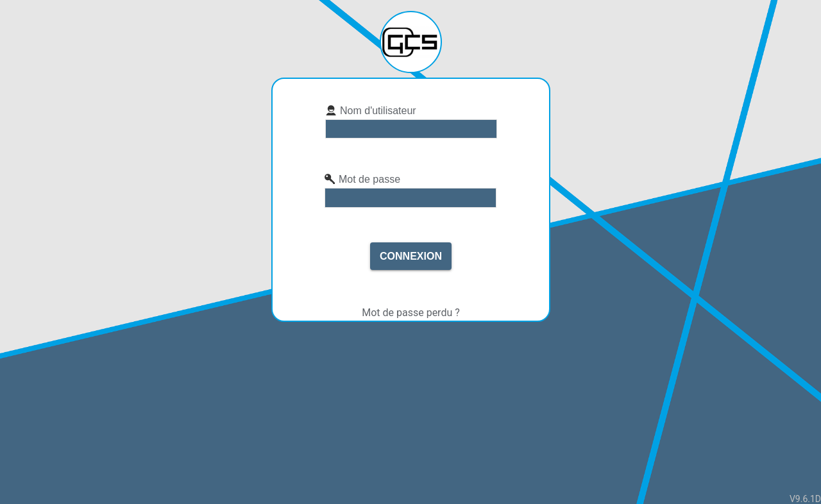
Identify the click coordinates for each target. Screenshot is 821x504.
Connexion (411, 256)
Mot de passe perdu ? (411, 313)
